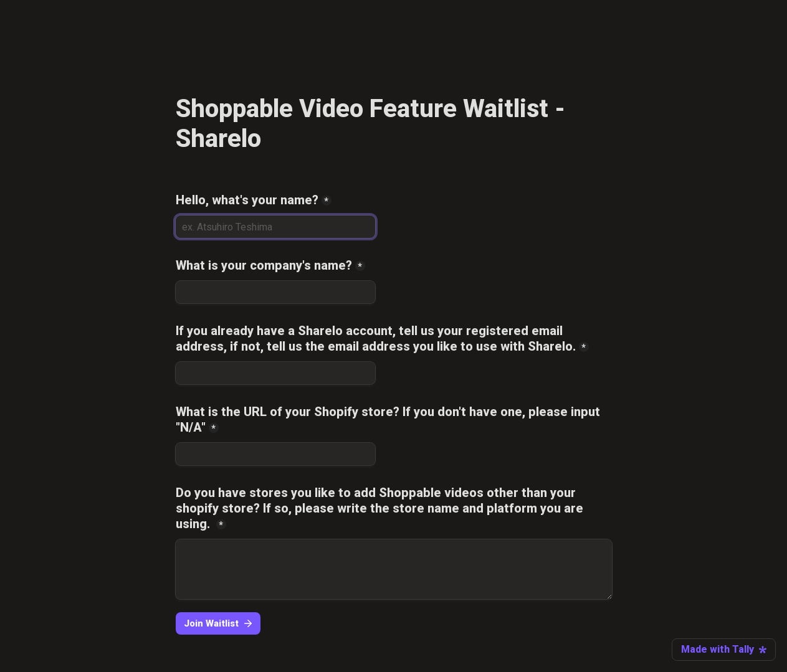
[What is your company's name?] (275, 292)
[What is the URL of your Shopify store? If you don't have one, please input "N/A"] (275, 454)
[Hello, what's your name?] (275, 227)
